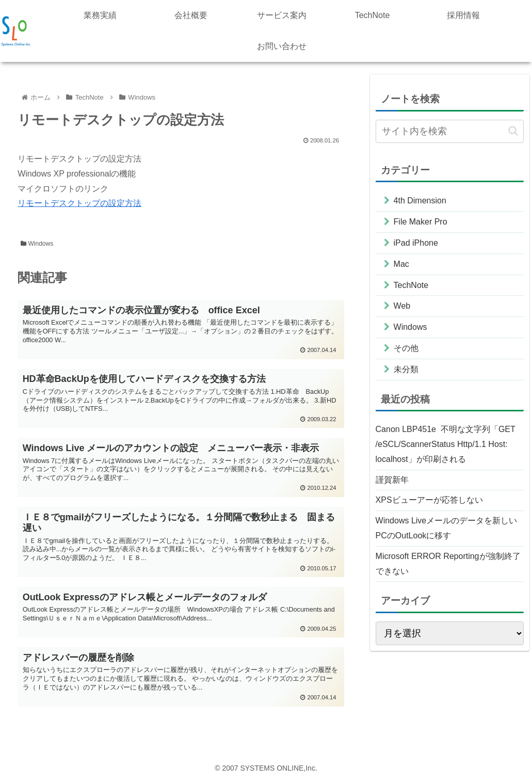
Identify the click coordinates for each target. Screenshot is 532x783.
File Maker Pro (421, 222)
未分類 (406, 369)
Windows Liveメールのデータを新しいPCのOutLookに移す (447, 528)
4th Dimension (420, 201)
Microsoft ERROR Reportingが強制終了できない (448, 564)
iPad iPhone (416, 243)
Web (402, 306)
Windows (37, 244)
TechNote (411, 285)
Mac (401, 264)
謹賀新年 (392, 480)
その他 (406, 348)
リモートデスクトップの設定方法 (79, 203)
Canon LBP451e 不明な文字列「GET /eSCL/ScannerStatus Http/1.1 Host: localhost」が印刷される (446, 444)
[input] (450, 131)
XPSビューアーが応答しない (429, 500)
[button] (513, 131)
